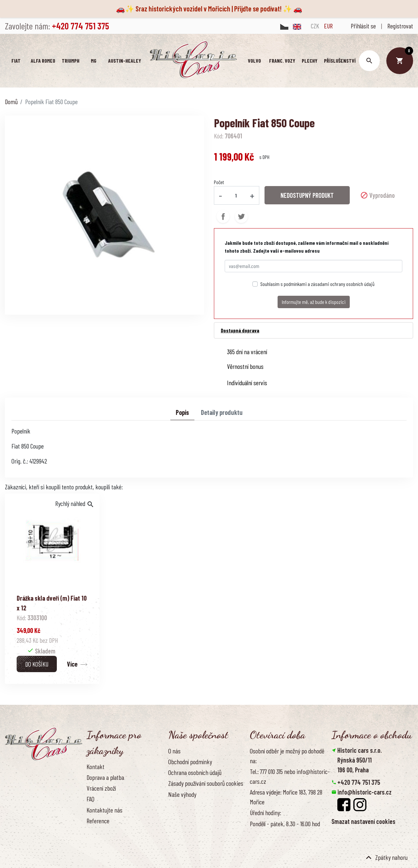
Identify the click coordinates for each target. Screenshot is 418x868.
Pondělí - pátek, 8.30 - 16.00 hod (285, 824)
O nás (174, 751)
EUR (328, 26)
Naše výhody (182, 794)
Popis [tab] (182, 412)
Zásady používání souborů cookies (206, 783)
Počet (219, 182)
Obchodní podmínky (190, 762)
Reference (98, 821)
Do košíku (37, 664)
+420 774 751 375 (359, 782)
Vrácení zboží (101, 788)
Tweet (241, 216)
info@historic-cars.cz (364, 792)
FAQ (90, 799)
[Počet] (236, 195)
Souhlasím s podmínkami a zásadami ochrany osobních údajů (317, 284)
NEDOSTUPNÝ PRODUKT (307, 195)
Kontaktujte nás (104, 810)
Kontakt (96, 766)
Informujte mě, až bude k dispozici (314, 301)
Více (72, 664)
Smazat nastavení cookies (363, 821)
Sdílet (223, 216)
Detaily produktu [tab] (222, 412)
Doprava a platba (105, 777)
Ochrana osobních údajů (195, 772)
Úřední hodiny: (265, 813)
